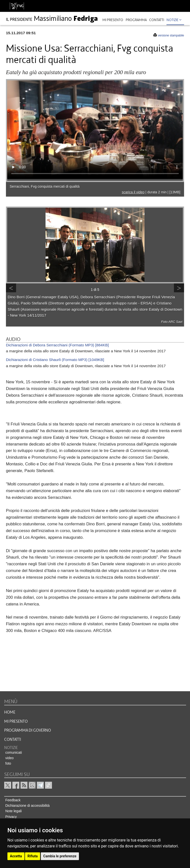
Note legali (14, 811)
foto (8, 763)
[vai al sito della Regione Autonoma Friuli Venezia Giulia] (17, 6)
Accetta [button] (16, 856)
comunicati (14, 752)
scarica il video (133, 192)
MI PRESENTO (16, 721)
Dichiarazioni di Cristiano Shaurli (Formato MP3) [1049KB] (55, 360)
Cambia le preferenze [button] (60, 856)
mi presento (113, 20)
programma (136, 20)
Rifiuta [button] (33, 856)
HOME (10, 712)
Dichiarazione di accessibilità (28, 806)
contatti (157, 20)
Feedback (13, 800)
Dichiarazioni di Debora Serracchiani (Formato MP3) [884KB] (57, 345)
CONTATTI (13, 740)
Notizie (174, 20)
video (10, 758)
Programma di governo (28, 730)
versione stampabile (171, 35)
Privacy (11, 817)
